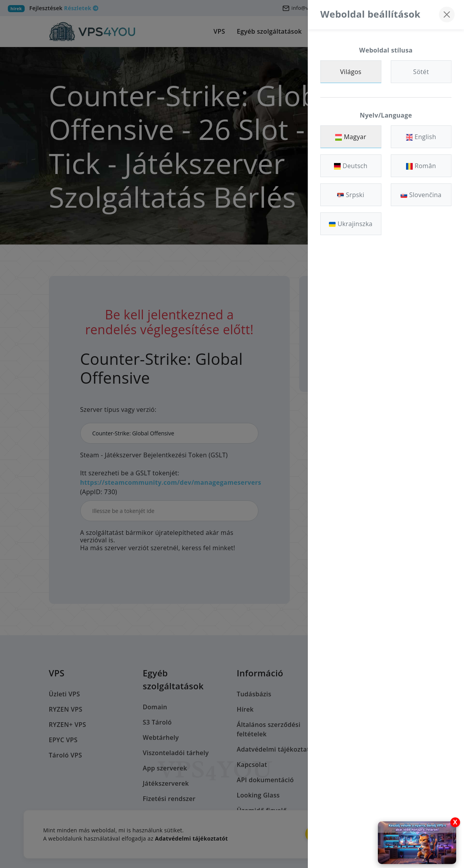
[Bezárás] (447, 14)
